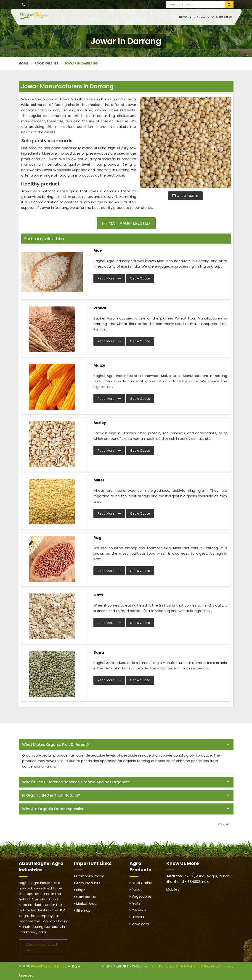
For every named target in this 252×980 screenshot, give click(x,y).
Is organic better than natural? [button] (51, 795)
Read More (109, 278)
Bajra (99, 652)
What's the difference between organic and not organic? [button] (76, 782)
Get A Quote (185, 196)
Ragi (98, 538)
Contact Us (224, 17)
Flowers (137, 917)
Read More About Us (42, 947)
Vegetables (141, 896)
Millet (99, 480)
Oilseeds (138, 910)
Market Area (85, 903)
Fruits (135, 903)
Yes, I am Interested (126, 223)
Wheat (100, 308)
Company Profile (89, 876)
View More (139, 924)
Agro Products (202, 17)
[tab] (126, 745)
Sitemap (82, 910)
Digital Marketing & (190, 966)
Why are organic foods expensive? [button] (54, 809)
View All (224, 824)
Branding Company (219, 966)
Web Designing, (163, 966)
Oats (98, 595)
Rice (98, 251)
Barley (100, 423)
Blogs (80, 890)
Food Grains (46, 63)
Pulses (136, 890)
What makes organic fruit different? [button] (56, 745)
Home (183, 17)
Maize (99, 365)
